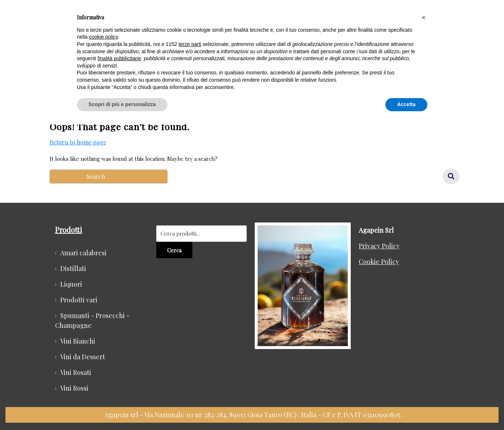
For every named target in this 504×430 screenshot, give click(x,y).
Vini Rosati (76, 372)
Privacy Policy (379, 246)
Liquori (71, 284)
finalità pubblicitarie (119, 58)
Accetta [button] (406, 104)
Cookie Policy (379, 262)
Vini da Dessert (83, 357)
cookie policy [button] (103, 37)
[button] (424, 18)
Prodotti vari (79, 300)
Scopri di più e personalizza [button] (122, 104)
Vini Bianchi (78, 341)
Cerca (174, 250)
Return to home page (78, 142)
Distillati (73, 268)
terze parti (190, 44)
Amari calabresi (83, 253)
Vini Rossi (74, 388)
